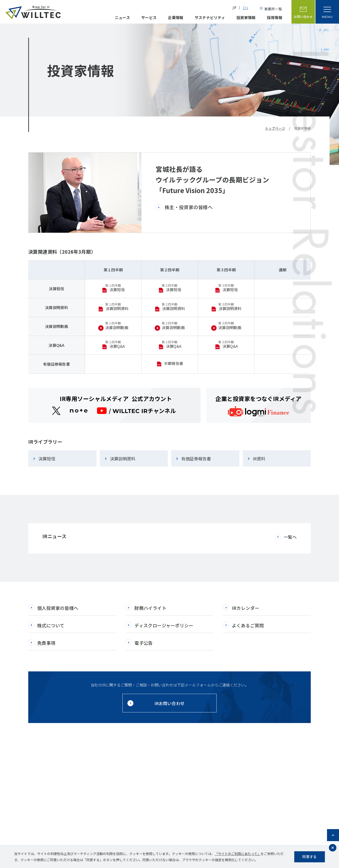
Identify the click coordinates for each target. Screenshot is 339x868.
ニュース (122, 17)
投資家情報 (246, 17)
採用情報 (275, 17)
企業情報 (176, 17)
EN (246, 8)
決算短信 (47, 459)
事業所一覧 (273, 9)
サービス (149, 17)
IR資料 (259, 459)
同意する (309, 857)
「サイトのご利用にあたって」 (238, 854)
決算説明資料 (123, 459)
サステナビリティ (210, 17)
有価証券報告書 (196, 459)
